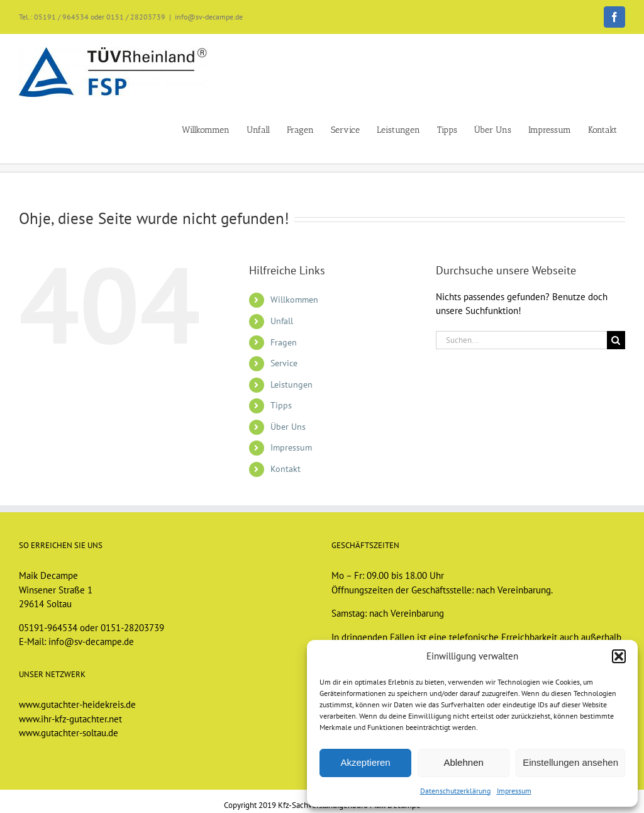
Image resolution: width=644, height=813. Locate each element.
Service (284, 363)
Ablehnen (463, 762)
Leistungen (291, 384)
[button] (619, 656)
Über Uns (288, 427)
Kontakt (286, 469)
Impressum (514, 791)
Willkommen (294, 300)
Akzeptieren (365, 762)
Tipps (281, 405)
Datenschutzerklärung (455, 791)
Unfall (282, 321)
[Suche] (616, 340)
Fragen (284, 342)
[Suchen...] (521, 340)
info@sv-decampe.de (209, 17)
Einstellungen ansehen (570, 762)
